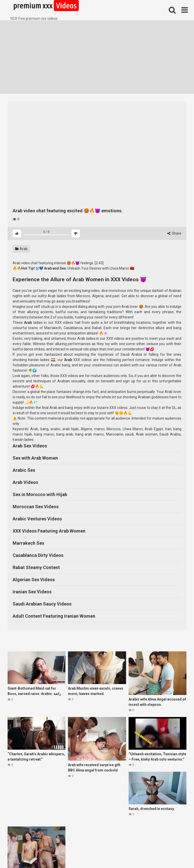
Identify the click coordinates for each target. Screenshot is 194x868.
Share (174, 233)
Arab (21, 249)
